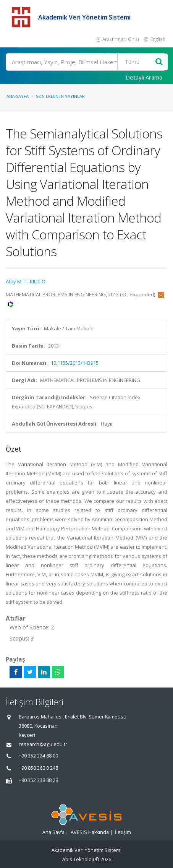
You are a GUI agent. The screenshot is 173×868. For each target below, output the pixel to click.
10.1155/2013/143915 (75, 363)
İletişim (123, 832)
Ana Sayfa (18, 96)
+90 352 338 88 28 (38, 780)
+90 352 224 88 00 (38, 756)
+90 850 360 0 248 (38, 768)
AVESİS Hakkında (90, 832)
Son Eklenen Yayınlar (60, 96)
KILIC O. (38, 281)
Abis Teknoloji (78, 859)
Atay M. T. (17, 281)
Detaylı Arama (144, 77)
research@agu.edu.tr (43, 744)
